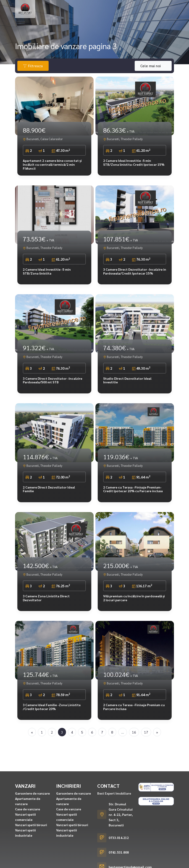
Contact (120, 17)
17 (146, 732)
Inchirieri (75, 9)
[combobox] (153, 66)
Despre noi (78, 17)
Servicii (100, 17)
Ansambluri (146, 9)
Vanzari (50, 9)
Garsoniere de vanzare (32, 853)
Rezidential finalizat (112, 9)
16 (134, 732)
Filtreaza (33, 66)
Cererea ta (52, 17)
